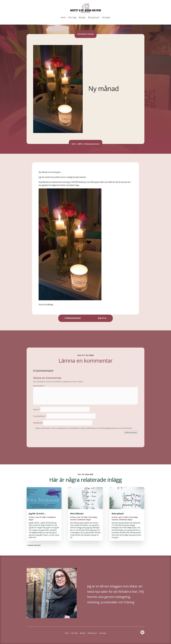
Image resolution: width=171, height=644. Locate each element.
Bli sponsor (94, 17)
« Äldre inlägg (34, 545)
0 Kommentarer (92, 144)
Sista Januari (118, 514)
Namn (37, 409)
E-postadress (40, 416)
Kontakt (106, 17)
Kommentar (39, 386)
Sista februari (77, 514)
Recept (82, 17)
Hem (63, 17)
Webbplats (38, 423)
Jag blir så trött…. (37, 514)
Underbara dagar (86, 34)
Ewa (33, 517)
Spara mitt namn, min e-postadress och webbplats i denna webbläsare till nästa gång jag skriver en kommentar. (84, 428)
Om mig (72, 17)
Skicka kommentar (131, 432)
